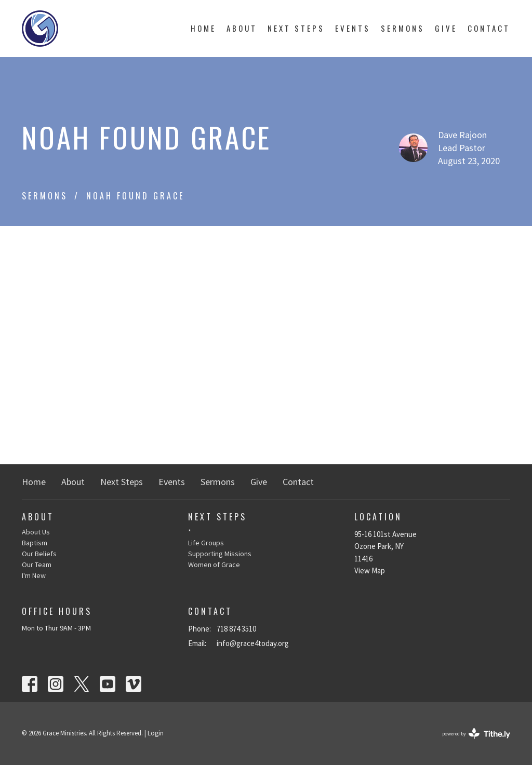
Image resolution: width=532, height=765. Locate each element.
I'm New (34, 575)
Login (156, 733)
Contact (489, 28)
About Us (36, 532)
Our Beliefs (39, 554)
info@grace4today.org (253, 643)
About (242, 28)
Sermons (403, 28)
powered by (476, 734)
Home (203, 28)
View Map (370, 571)
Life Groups (206, 543)
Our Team (37, 565)
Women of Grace (214, 565)
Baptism (35, 543)
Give (446, 28)
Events (353, 28)
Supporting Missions (220, 554)
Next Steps (296, 28)
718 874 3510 (236, 629)
